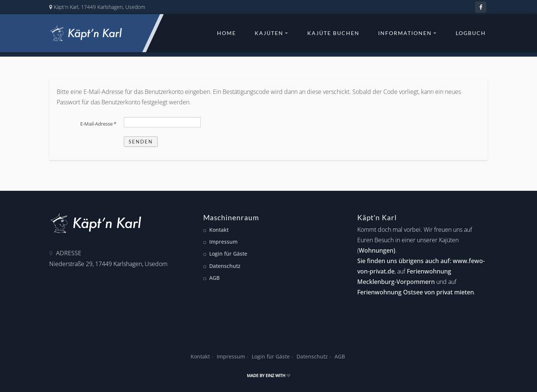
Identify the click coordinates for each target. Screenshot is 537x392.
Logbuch (471, 33)
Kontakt (219, 230)
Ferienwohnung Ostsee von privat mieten (416, 292)
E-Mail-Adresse (98, 124)
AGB (214, 278)
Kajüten (272, 33)
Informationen (408, 33)
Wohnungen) (377, 250)
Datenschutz (225, 266)
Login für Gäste (228, 254)
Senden (141, 142)
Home (227, 33)
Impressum (223, 242)
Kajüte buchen (333, 33)
